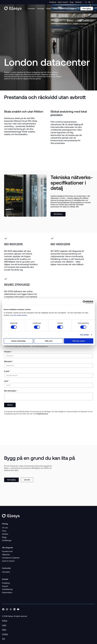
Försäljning (53, 2)
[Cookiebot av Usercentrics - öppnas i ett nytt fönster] (84, 302)
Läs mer (27, 480)
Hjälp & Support (63, 2)
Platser (49, 9)
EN (86, 2)
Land (6, 381)
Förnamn (7, 352)
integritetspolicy (42, 414)
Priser (55, 9)
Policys (5, 621)
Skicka (10, 405)
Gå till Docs (58, 214)
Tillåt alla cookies (79, 341)
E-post (7, 371)
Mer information (10, 391)
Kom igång (11, 480)
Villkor (4, 630)
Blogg (72, 2)
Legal (4, 625)
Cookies (5, 634)
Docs (61, 9)
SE (89, 2)
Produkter (31, 9)
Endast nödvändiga (18, 341)
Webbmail (78, 2)
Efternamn (8, 361)
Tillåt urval (49, 341)
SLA (4, 639)
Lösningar (41, 9)
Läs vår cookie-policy (19, 315)
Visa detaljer (84, 335)
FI (92, 2)
